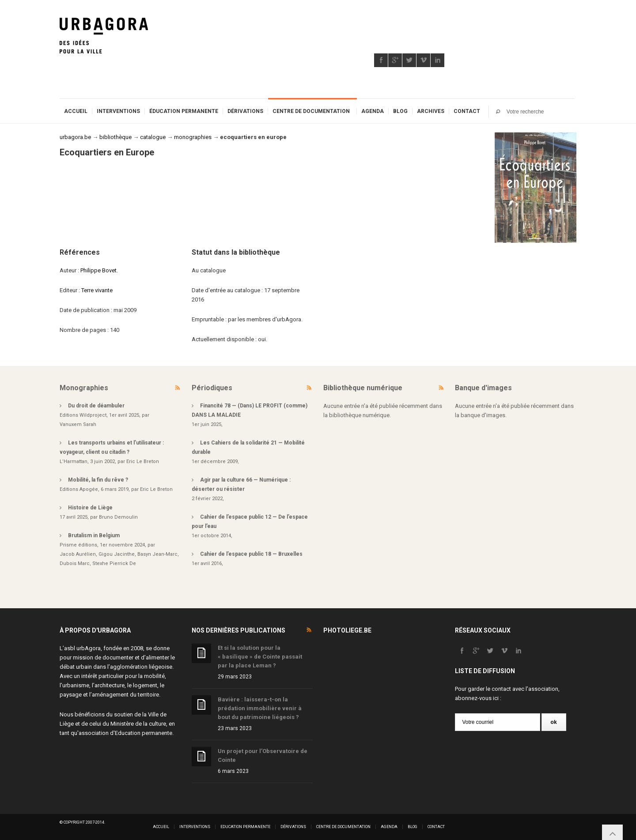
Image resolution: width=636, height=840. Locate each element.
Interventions (118, 111)
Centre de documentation (311, 111)
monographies (193, 137)
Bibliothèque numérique (363, 388)
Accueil (76, 111)
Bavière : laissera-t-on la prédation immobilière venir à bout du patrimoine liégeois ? (260, 708)
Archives (431, 111)
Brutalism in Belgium (94, 535)
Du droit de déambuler (96, 406)
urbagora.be (75, 137)
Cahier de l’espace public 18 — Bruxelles (251, 554)
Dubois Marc (75, 563)
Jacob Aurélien (78, 554)
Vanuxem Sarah (78, 424)
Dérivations (245, 111)
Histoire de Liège (90, 508)
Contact (467, 111)
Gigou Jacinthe (117, 554)
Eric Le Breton (143, 461)
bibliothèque (115, 137)
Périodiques (212, 388)
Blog (400, 111)
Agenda (373, 111)
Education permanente (144, 733)
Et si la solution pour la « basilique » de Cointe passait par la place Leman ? (260, 657)
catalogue (153, 137)
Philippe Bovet (98, 270)
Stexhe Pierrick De (114, 563)
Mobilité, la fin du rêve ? (98, 480)
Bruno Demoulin (118, 517)
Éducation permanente (184, 111)
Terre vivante (97, 290)
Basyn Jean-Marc (157, 554)
